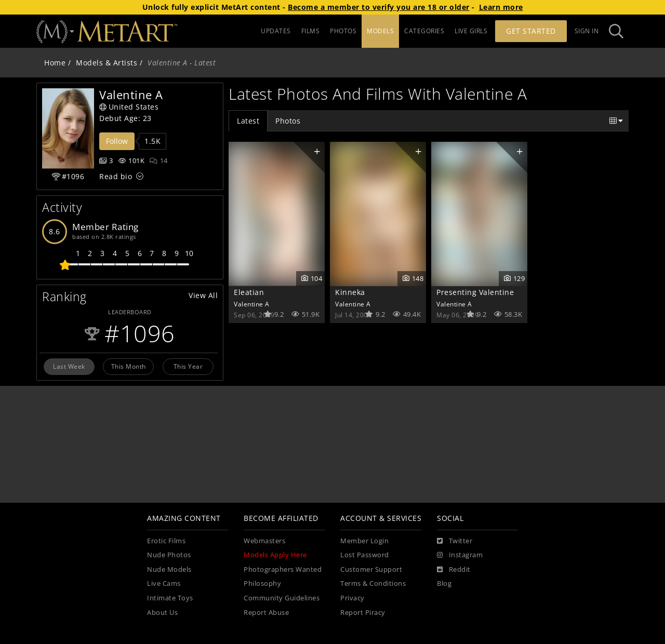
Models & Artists (107, 63)
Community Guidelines (282, 598)
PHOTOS (343, 31)
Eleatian (249, 292)
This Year (188, 366)
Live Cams (164, 583)
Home (55, 63)
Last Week (69, 366)
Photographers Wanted (283, 569)
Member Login (364, 541)
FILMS (311, 31)
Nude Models (169, 569)
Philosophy (262, 583)
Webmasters (264, 541)
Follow (117, 141)
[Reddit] (454, 570)
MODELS (380, 31)
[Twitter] (455, 541)
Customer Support (371, 569)
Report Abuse (266, 613)
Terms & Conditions (373, 583)
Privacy (353, 598)
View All (203, 295)
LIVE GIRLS (471, 31)
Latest (248, 121)
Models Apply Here (275, 555)
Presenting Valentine (475, 292)
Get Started (531, 31)
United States (129, 107)
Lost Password (365, 555)
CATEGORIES (424, 31)
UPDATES (276, 31)
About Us (162, 613)
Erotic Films (166, 541)
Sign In (587, 31)
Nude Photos (169, 555)
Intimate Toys (170, 598)
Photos (288, 121)
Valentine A (252, 304)
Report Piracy (363, 613)
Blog (444, 583)
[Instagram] (460, 555)
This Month (129, 366)
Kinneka (350, 292)
